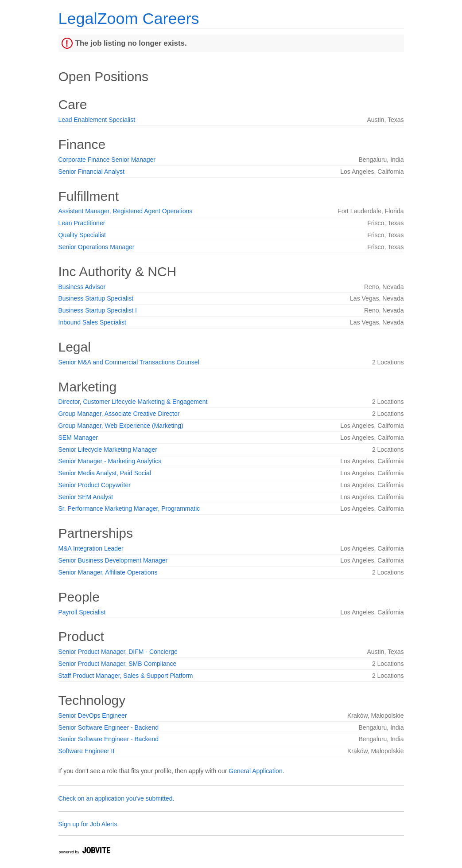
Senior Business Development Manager (113, 560)
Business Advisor (82, 287)
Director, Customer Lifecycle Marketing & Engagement (133, 402)
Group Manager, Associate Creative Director (119, 414)
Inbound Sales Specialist (92, 322)
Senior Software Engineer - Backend (109, 727)
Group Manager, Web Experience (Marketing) (121, 426)
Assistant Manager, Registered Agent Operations (126, 211)
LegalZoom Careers (129, 18)
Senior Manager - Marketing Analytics (110, 461)
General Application (255, 771)
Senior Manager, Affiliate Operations (108, 572)
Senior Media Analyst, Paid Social (105, 473)
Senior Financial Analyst (91, 172)
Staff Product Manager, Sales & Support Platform (126, 676)
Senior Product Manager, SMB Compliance (118, 664)
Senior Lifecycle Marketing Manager (108, 450)
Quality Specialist (82, 235)
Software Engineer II (87, 751)
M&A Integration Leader (91, 548)
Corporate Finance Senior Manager (107, 160)
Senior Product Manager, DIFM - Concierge (118, 652)
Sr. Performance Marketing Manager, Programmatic (129, 508)
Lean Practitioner (82, 223)
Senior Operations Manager (97, 247)
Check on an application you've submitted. (116, 798)
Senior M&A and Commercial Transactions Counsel (129, 362)
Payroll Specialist (82, 612)
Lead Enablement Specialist (97, 120)
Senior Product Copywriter (95, 485)
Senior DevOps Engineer (93, 716)
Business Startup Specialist (96, 298)
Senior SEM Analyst (86, 497)
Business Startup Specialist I (98, 310)
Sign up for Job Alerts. (89, 824)
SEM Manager (78, 438)
